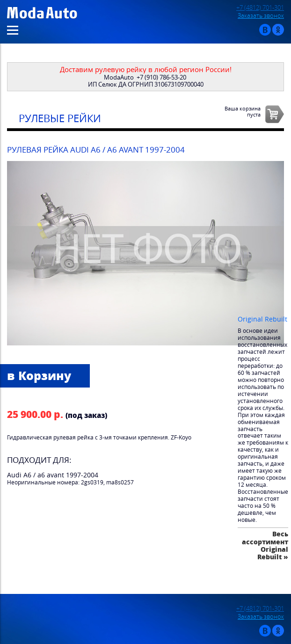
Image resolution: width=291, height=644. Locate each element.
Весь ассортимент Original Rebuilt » (265, 545)
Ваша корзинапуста (243, 111)
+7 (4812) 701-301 (260, 8)
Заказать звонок (261, 16)
